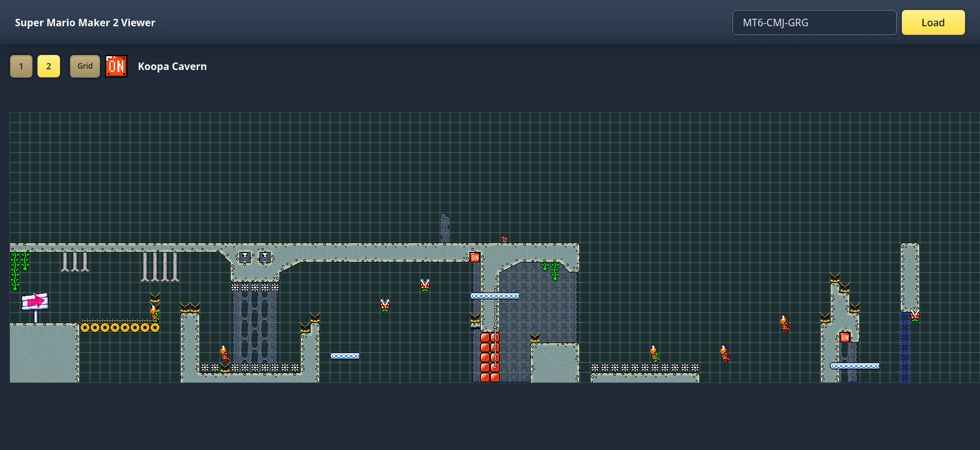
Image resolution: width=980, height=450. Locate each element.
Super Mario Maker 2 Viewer (85, 22)
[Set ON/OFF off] (116, 66)
